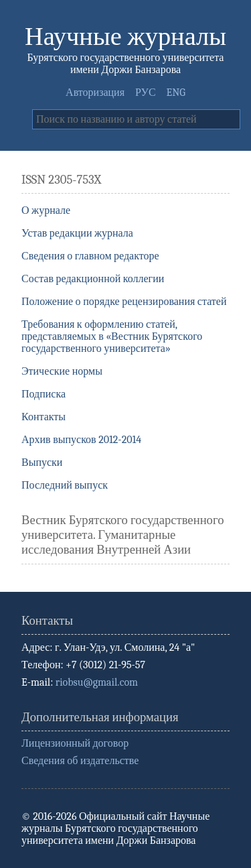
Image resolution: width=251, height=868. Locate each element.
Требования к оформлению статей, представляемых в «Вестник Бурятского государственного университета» (112, 336)
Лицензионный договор (75, 743)
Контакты (44, 417)
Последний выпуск (65, 485)
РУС (146, 92)
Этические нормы (62, 371)
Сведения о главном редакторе (90, 256)
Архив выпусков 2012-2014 (81, 440)
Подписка (44, 394)
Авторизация (95, 92)
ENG (176, 92)
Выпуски (42, 462)
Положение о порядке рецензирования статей (124, 302)
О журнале (46, 210)
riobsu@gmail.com (97, 682)
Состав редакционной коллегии (93, 279)
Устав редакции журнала (77, 233)
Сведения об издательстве (80, 761)
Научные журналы (125, 37)
